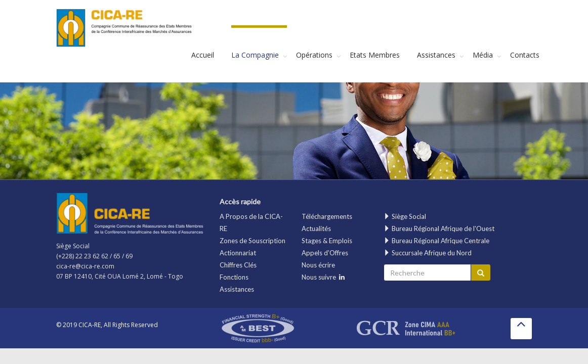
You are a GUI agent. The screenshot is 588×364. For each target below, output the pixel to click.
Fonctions (234, 277)
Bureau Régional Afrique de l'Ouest (439, 229)
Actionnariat (238, 253)
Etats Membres (375, 55)
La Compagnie (255, 55)
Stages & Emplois (327, 241)
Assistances (436, 55)
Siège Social (405, 216)
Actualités (316, 229)
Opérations (314, 55)
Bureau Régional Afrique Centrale (436, 241)
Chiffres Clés (238, 265)
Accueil (203, 55)
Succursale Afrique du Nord (428, 253)
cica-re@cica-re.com (85, 266)
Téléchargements (327, 216)
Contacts (525, 55)
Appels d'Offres (325, 253)
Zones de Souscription (253, 241)
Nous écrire (318, 265)
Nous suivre (323, 277)
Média (483, 55)
